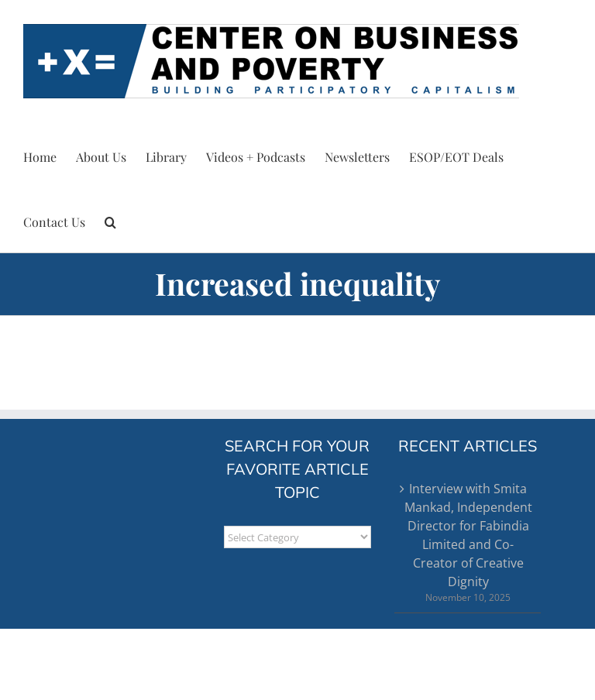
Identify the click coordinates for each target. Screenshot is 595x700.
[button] (110, 220)
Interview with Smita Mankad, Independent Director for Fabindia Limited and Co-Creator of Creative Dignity (468, 535)
